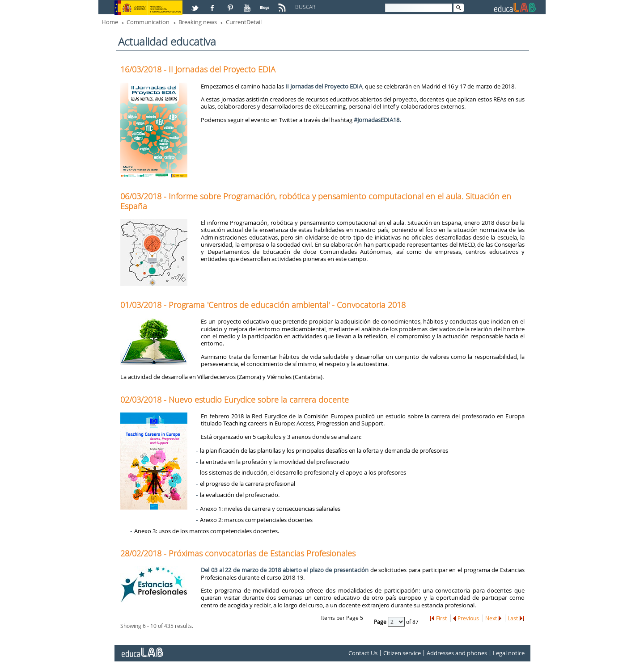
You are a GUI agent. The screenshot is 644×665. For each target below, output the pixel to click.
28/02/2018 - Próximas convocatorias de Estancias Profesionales (238, 553)
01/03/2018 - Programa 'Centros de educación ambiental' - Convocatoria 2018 (263, 305)
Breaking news (198, 22)
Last (513, 618)
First (441, 618)
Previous (468, 618)
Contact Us (363, 653)
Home (110, 22)
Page (381, 622)
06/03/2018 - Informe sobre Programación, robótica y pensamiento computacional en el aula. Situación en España (316, 201)
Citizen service (402, 653)
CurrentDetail (244, 22)
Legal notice (509, 653)
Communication (148, 22)
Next (491, 618)
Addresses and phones (457, 653)
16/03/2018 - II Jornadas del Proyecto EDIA (198, 69)
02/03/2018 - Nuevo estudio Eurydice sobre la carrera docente (235, 400)
